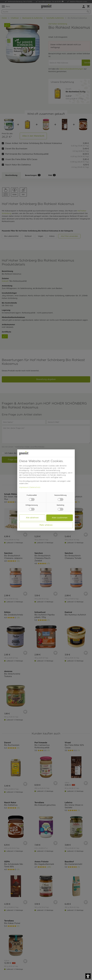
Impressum (24, 487)
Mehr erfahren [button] (46, 525)
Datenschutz (35, 487)
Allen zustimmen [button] (60, 518)
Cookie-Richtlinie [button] (29, 475)
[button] (88, 976)
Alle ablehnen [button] (32, 518)
